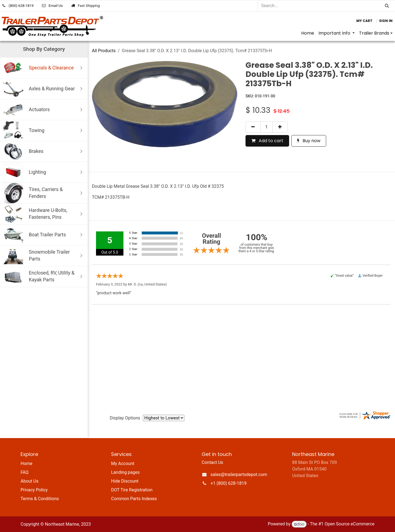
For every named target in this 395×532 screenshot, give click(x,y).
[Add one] (280, 127)
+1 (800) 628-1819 (229, 483)
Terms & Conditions (40, 499)
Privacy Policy (34, 490)
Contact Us (212, 462)
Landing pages (125, 472)
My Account (123, 464)
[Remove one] (253, 127)
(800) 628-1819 (21, 6)
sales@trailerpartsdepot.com (239, 474)
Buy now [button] (309, 141)
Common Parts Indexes (134, 499)
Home (26, 464)
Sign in (386, 21)
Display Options (125, 418)
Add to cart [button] (267, 141)
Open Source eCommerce (349, 524)
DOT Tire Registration (132, 490)
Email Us (56, 6)
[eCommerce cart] (364, 21)
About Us (29, 481)
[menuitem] (308, 33)
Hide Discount (125, 481)
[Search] (387, 6)
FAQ (25, 472)
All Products (104, 51)
